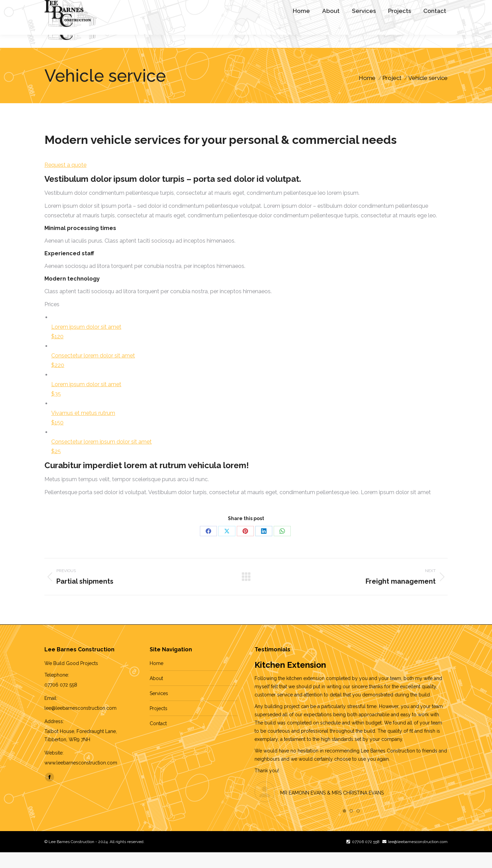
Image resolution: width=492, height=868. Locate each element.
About (156, 694)
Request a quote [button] (65, 181)
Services (159, 709)
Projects (159, 724)
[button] (344, 827)
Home (156, 679)
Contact (158, 739)
